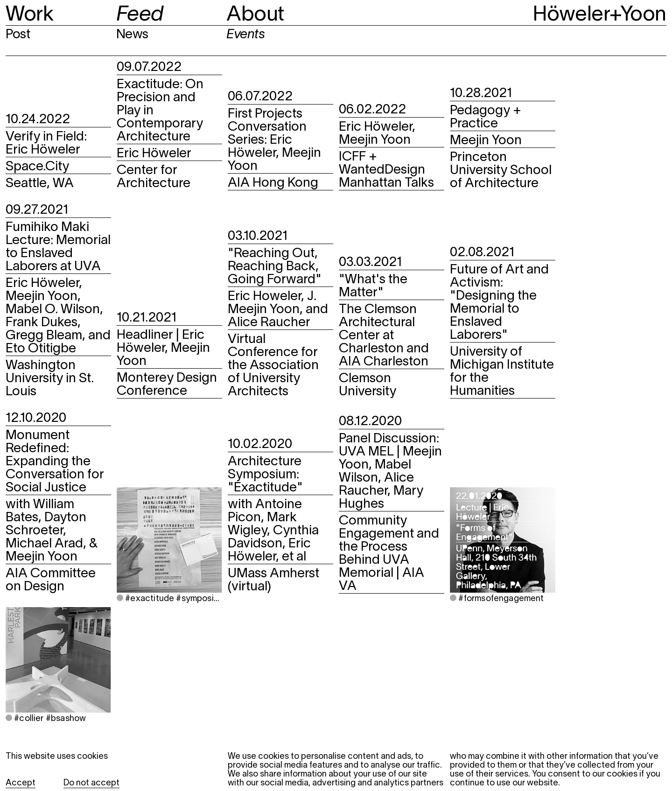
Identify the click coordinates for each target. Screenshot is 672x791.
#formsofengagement (500, 599)
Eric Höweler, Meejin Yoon (377, 134)
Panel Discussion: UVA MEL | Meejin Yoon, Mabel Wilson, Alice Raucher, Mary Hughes (390, 472)
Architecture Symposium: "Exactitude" (265, 475)
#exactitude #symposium (173, 599)
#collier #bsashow (49, 719)
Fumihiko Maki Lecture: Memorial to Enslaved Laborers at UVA (58, 247)
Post (18, 35)
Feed (140, 15)
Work (29, 15)
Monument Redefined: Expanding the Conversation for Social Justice (55, 462)
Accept (21, 783)
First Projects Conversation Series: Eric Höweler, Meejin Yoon (274, 140)
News (132, 35)
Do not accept (91, 783)
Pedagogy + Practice (486, 118)
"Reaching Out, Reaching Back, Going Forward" (275, 267)
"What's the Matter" (373, 287)
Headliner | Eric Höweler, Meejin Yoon (163, 349)
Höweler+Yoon (600, 15)
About (255, 15)
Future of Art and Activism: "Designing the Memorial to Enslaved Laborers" (499, 303)
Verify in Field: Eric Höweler (46, 144)
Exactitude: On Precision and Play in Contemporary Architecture (160, 111)
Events (245, 35)
